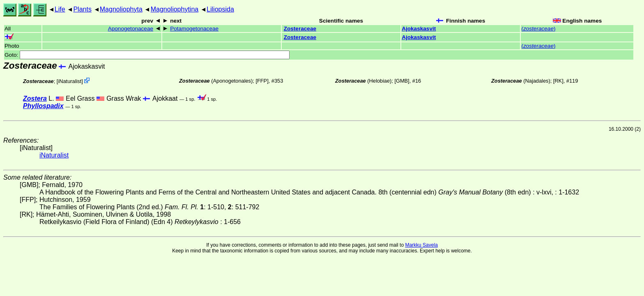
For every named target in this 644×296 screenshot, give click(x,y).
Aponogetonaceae (131, 29)
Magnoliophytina (175, 9)
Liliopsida (220, 9)
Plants (82, 9)
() (538, 29)
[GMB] (402, 81)
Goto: (147, 55)
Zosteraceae (300, 29)
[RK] (558, 81)
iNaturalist (70, 81)
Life (60, 9)
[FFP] (262, 81)
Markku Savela (421, 245)
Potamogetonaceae (194, 29)
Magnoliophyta (121, 9)
